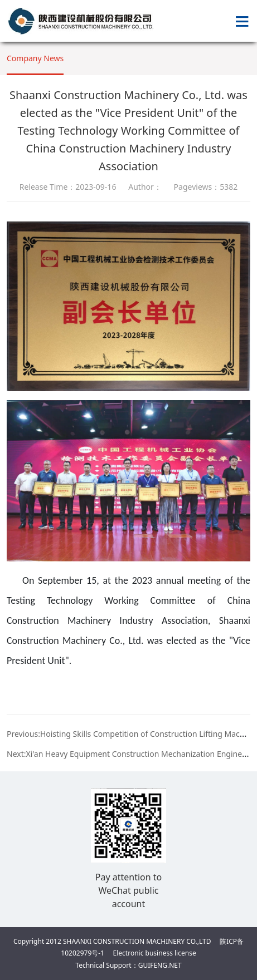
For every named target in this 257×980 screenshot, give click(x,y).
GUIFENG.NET (160, 965)
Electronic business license (155, 953)
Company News (35, 58)
